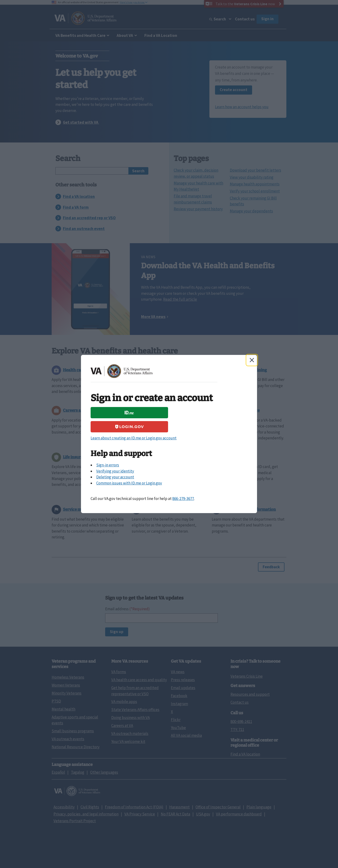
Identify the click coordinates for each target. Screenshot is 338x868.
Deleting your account (115, 477)
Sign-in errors (108, 465)
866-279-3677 (183, 499)
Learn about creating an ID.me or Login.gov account (134, 438)
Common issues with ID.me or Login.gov (129, 483)
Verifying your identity (115, 471)
